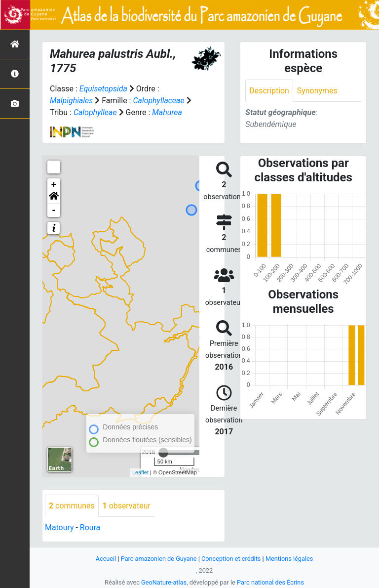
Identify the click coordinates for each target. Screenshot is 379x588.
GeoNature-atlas (164, 582)
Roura (90, 528)
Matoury (59, 528)
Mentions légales (290, 559)
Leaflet (140, 472)
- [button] (54, 210)
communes (72, 506)
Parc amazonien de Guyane (159, 559)
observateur (127, 506)
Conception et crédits (231, 559)
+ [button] (54, 185)
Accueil (105, 559)
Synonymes (317, 91)
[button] (54, 198)
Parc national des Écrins (271, 582)
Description (269, 91)
